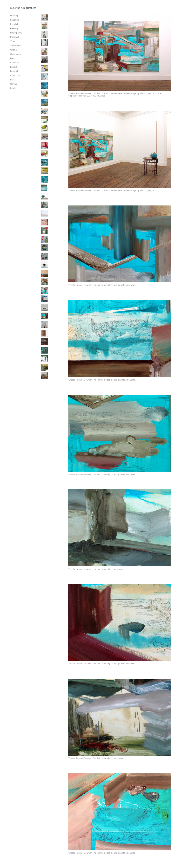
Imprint (13, 88)
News (13, 58)
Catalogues (15, 54)
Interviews (15, 63)
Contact (14, 84)
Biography (15, 71)
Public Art (15, 37)
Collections (15, 75)
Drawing (14, 16)
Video (13, 41)
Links (13, 80)
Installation (15, 24)
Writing (13, 50)
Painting (14, 29)
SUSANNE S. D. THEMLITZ (23, 8)
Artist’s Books (16, 46)
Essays (14, 67)
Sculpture (15, 20)
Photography (16, 33)
